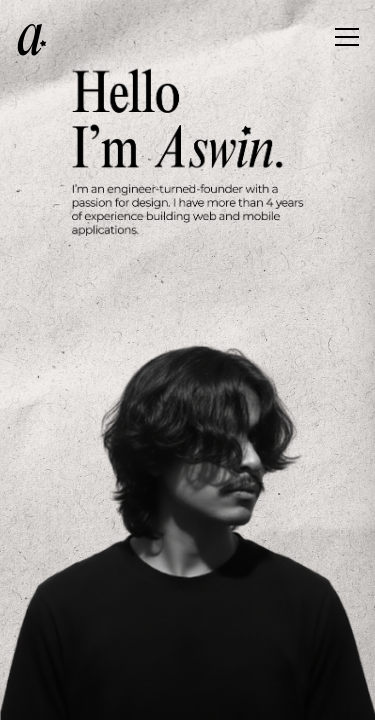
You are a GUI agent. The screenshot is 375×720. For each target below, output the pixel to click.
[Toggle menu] (347, 40)
